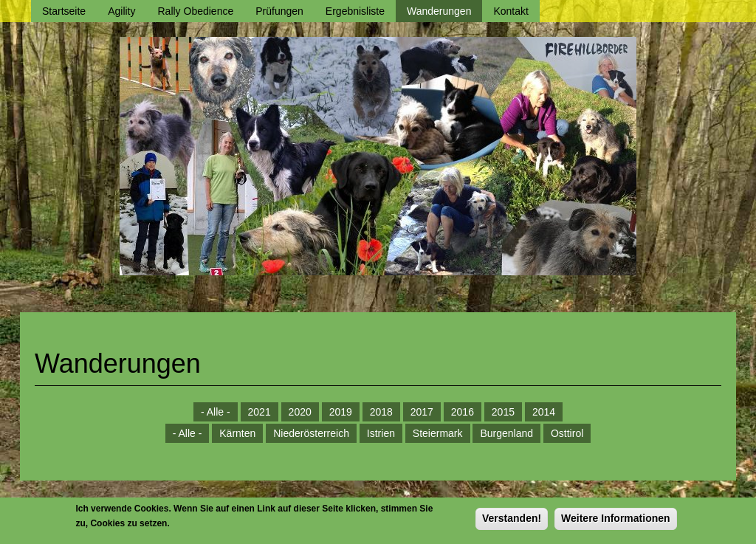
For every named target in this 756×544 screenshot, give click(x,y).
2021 (260, 412)
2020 (300, 412)
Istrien (381, 433)
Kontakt (511, 11)
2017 (422, 412)
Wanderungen (439, 11)
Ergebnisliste (355, 11)
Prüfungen (279, 11)
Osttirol (567, 433)
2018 (381, 412)
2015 (503, 412)
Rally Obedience (196, 11)
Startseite (64, 11)
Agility (121, 11)
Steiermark (438, 433)
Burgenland (506, 433)
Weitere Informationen (616, 522)
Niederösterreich (311, 433)
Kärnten (237, 433)
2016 (463, 412)
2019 (341, 412)
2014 (544, 412)
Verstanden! (512, 522)
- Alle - (216, 412)
